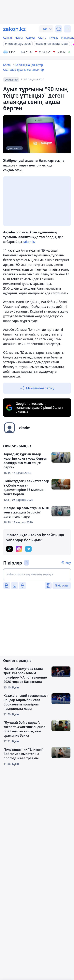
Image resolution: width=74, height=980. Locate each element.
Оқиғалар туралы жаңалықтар (23, 70)
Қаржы (30, 38)
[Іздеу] (59, 29)
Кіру (68, 563)
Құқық (54, 38)
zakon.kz (29, 242)
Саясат (8, 38)
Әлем (19, 38)
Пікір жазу (62, 585)
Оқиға (42, 38)
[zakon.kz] (14, 29)
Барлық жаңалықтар (29, 65)
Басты (7, 65)
